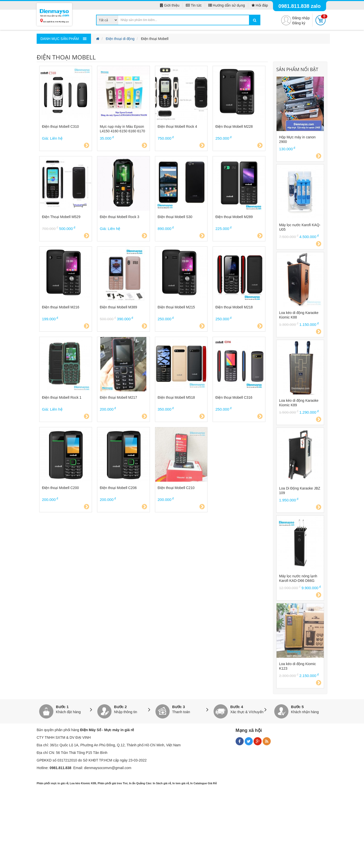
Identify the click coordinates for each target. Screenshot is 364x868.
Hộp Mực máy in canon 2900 (297, 139)
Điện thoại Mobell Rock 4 (177, 126)
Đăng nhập (301, 18)
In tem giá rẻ (181, 783)
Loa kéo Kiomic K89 (83, 783)
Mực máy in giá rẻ (119, 730)
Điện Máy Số (91, 730)
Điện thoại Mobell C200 (60, 488)
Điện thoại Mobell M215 (176, 307)
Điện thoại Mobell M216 (61, 307)
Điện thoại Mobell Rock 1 (62, 397)
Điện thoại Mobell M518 (176, 397)
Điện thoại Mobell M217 (119, 397)
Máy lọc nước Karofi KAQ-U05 (300, 227)
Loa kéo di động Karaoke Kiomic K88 (299, 315)
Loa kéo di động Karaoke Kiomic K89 (299, 403)
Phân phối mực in (48, 783)
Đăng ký (299, 23)
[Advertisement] (182, 831)
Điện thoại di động (120, 39)
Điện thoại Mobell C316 (234, 397)
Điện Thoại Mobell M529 (61, 217)
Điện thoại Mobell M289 (234, 217)
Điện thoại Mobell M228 (234, 126)
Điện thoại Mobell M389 (119, 307)
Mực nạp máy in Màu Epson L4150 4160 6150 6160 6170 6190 (122, 129)
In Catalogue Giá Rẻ (203, 783)
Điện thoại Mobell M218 (234, 307)
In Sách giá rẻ (162, 783)
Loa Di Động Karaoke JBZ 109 (300, 491)
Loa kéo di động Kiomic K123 (298, 666)
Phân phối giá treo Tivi (112, 783)
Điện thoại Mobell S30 (175, 217)
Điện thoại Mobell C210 (176, 488)
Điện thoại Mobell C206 (118, 488)
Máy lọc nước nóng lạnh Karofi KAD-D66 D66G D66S (298, 578)
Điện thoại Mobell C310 (60, 126)
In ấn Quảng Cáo (140, 783)
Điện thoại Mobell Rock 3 (120, 217)
